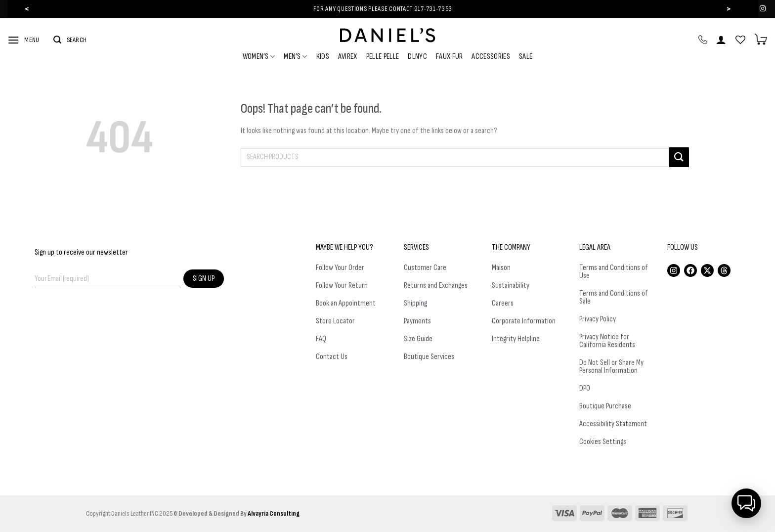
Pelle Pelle (383, 57)
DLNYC (417, 57)
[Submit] (679, 157)
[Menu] (23, 40)
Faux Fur (450, 57)
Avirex (348, 57)
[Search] (70, 40)
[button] (746, 503)
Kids (323, 57)
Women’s (259, 57)
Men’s (295, 57)
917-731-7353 (433, 9)
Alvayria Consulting (274, 513)
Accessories (491, 57)
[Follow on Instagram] (763, 9)
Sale (526, 57)
